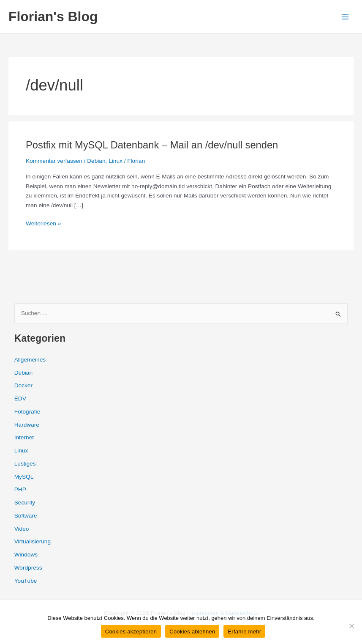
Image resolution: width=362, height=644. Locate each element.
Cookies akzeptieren (131, 632)
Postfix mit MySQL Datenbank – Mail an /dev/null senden (152, 145)
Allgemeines (30, 360)
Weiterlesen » (43, 224)
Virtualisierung (33, 541)
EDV (20, 399)
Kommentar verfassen (54, 161)
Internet (24, 437)
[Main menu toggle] (345, 17)
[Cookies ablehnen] (351, 626)
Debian (96, 161)
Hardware (27, 425)
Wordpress (28, 568)
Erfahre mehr (244, 632)
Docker (23, 385)
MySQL (24, 477)
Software (26, 516)
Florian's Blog (53, 16)
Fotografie (27, 412)
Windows (26, 555)
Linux (116, 161)
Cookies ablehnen (192, 632)
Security (25, 503)
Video (22, 529)
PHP (20, 489)
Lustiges (25, 464)
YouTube (26, 581)
